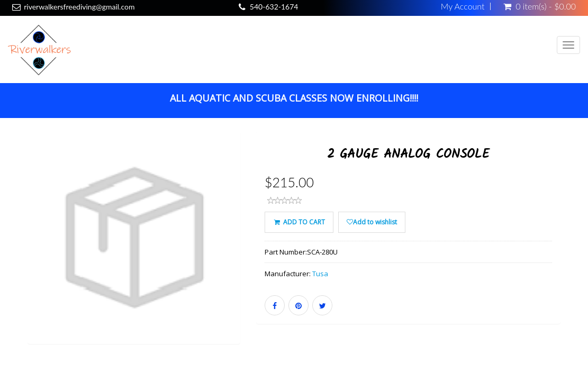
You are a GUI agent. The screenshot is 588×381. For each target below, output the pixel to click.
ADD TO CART (299, 222)
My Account (463, 6)
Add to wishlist (372, 222)
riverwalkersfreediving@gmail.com (79, 7)
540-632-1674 (274, 7)
